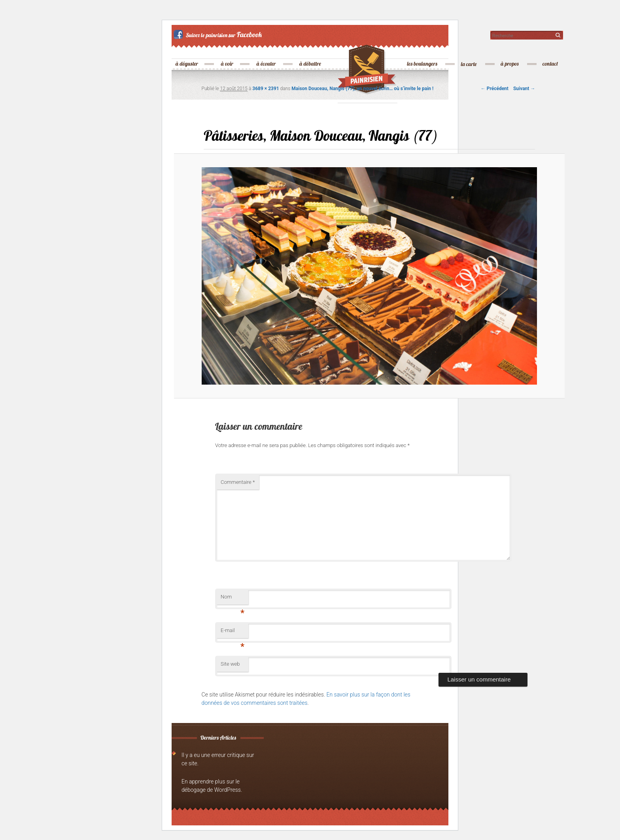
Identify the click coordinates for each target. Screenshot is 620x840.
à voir (228, 51)
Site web (230, 664)
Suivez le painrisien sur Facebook (219, 34)
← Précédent (495, 89)
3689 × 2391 (266, 89)
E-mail (232, 633)
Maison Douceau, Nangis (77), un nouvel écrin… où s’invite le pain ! (362, 89)
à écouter (266, 51)
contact (550, 51)
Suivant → (524, 89)
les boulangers (422, 51)
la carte (469, 51)
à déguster (187, 51)
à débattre (311, 51)
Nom (232, 599)
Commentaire (238, 482)
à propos (510, 51)
